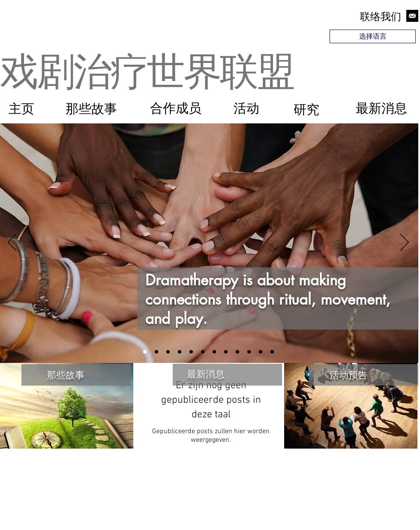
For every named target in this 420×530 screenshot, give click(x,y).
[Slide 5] (180, 352)
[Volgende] (405, 243)
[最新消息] (381, 108)
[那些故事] (91, 109)
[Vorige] (12, 243)
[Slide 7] (214, 352)
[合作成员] (175, 108)
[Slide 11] (261, 352)
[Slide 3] (226, 352)
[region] (374, 60)
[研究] (306, 110)
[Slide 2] (168, 352)
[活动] (246, 108)
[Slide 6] (237, 352)
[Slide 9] (249, 352)
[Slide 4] (156, 352)
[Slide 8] (272, 352)
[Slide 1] (145, 352)
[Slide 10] (203, 352)
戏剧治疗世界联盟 (147, 69)
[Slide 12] (191, 352)
